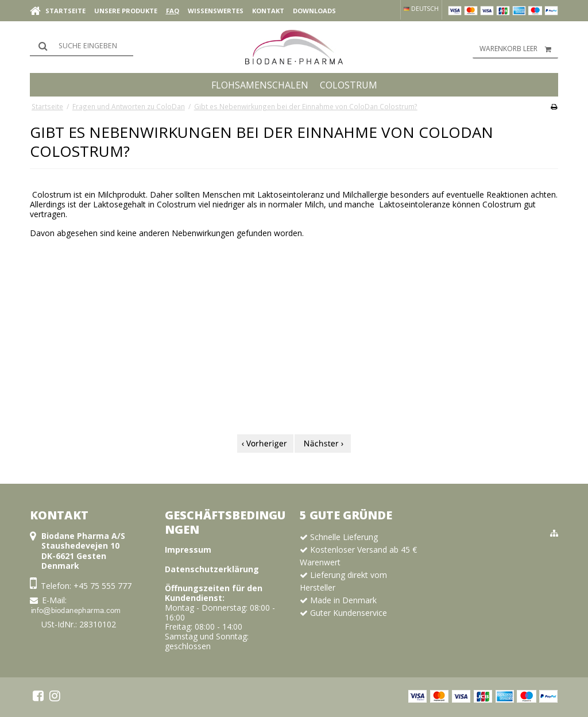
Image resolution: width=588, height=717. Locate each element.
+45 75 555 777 (102, 586)
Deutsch (421, 9)
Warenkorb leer (519, 49)
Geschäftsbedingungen (225, 522)
